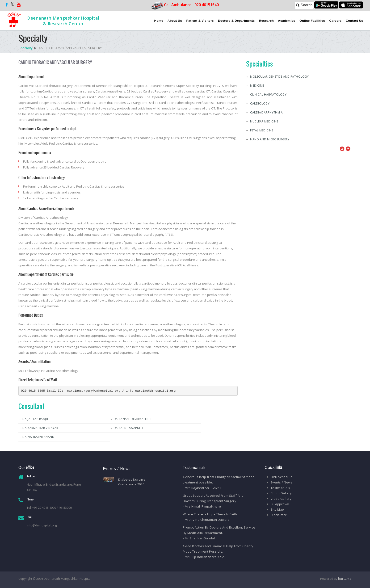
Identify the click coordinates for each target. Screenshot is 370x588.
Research (267, 21)
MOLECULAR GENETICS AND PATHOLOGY (279, 77)
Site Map (277, 509)
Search (304, 5)
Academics (287, 21)
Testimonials (280, 488)
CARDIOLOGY (260, 103)
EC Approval (280, 504)
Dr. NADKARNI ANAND (38, 437)
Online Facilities (312, 21)
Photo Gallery (281, 493)
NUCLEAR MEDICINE (264, 121)
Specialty (26, 48)
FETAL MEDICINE (262, 130)
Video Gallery (281, 499)
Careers (335, 21)
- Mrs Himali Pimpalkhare (202, 506)
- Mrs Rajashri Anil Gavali (202, 488)
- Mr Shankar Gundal (199, 538)
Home (159, 21)
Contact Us (354, 21)
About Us (175, 21)
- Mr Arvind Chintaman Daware (206, 520)
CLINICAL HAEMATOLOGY (268, 94)
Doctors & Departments (236, 21)
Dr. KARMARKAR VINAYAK (40, 428)
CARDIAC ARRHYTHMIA (266, 112)
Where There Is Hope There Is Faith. (210, 514)
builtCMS (345, 579)
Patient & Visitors (200, 21)
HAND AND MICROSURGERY (270, 139)
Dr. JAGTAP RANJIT (36, 419)
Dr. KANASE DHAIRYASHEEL (133, 419)
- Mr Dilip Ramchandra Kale (204, 557)
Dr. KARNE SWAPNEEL (129, 428)
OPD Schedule (282, 477)
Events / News (282, 482)
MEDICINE (257, 86)
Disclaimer (279, 515)
